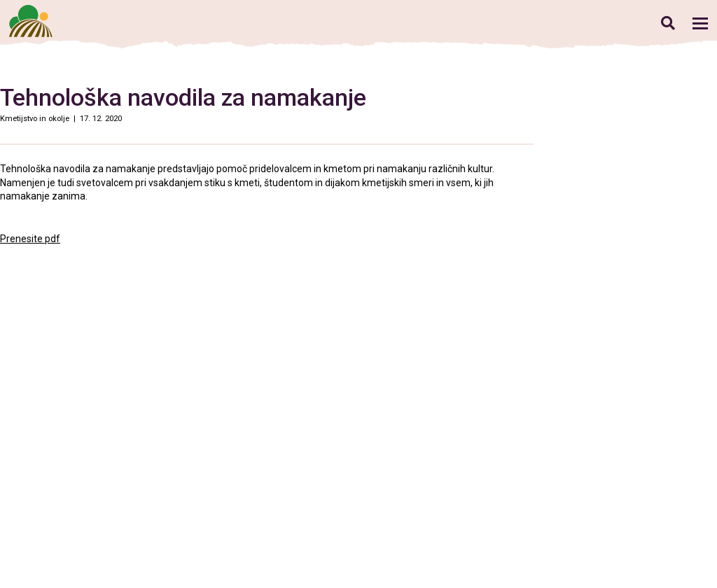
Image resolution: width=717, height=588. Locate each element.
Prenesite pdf (30, 239)
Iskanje (668, 23)
